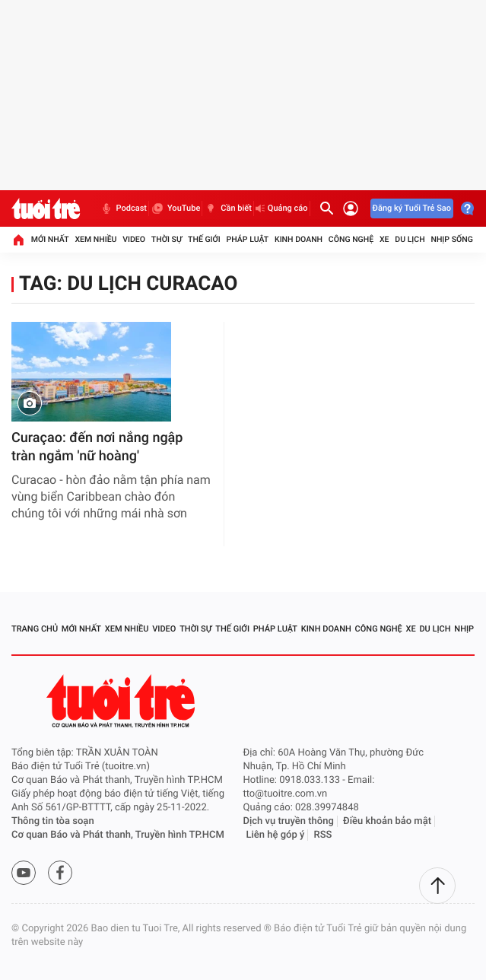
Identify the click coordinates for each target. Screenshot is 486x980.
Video (134, 239)
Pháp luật (248, 239)
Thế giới (204, 239)
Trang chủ (35, 629)
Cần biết (228, 208)
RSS (323, 835)
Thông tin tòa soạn (53, 821)
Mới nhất (50, 239)
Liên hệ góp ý (276, 835)
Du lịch (410, 239)
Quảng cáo (282, 208)
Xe (384, 239)
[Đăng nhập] (351, 208)
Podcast (123, 208)
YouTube (175, 208)
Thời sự (167, 239)
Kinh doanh (299, 239)
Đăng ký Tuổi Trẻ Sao (412, 208)
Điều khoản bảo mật (387, 821)
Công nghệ (351, 239)
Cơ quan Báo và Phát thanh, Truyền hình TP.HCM (118, 835)
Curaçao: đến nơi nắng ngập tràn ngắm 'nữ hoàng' (97, 447)
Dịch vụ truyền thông (289, 821)
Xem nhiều (95, 239)
